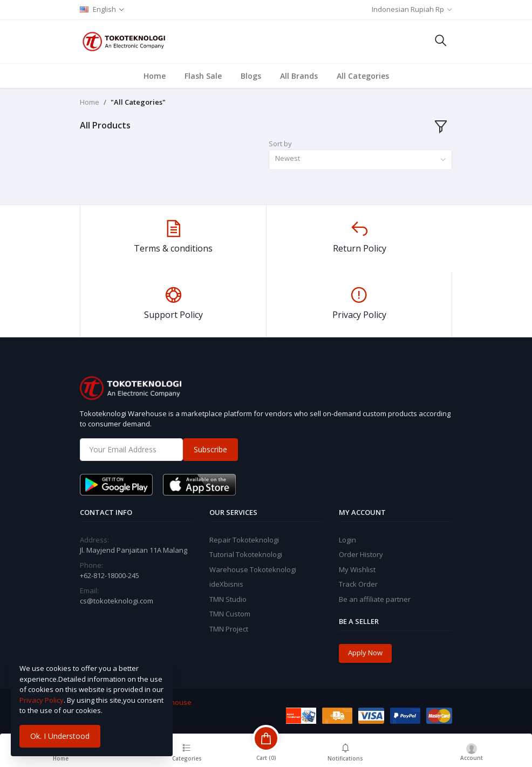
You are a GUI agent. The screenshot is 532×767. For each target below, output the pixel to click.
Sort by (280, 144)
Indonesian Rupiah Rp (408, 9)
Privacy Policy (42, 700)
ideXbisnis (226, 584)
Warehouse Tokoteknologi (253, 569)
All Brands (299, 76)
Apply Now (365, 653)
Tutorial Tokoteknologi (246, 554)
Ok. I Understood (60, 736)
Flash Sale (203, 76)
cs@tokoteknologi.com (117, 601)
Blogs (251, 76)
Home (155, 76)
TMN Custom (230, 614)
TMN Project (229, 629)
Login (347, 540)
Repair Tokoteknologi (244, 540)
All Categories (363, 76)
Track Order (358, 584)
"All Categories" (138, 102)
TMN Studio (228, 599)
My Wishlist (357, 569)
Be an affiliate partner (375, 599)
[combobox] (360, 160)
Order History (361, 554)
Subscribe (210, 449)
